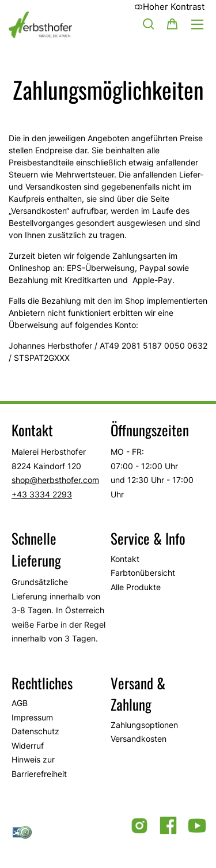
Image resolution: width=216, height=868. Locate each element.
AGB (20, 703)
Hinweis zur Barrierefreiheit (39, 767)
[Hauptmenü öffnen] (197, 24)
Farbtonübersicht (143, 573)
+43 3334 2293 (42, 494)
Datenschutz (35, 731)
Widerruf (28, 746)
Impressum (32, 717)
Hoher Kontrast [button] (169, 7)
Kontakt (125, 559)
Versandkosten (139, 739)
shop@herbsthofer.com (55, 480)
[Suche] (149, 24)
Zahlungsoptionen (144, 725)
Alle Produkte (136, 587)
